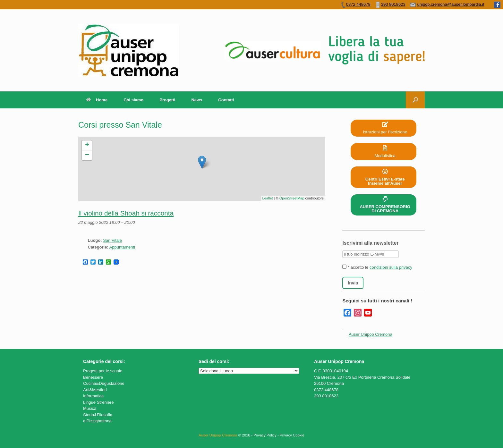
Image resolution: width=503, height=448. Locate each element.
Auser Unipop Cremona (371, 334)
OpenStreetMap (292, 198)
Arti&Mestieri (95, 390)
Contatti (226, 100)
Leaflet (268, 198)
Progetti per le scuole (103, 371)
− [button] (87, 155)
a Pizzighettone (97, 421)
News (197, 100)
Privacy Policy (265, 435)
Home (97, 100)
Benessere (93, 377)
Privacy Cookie (292, 435)
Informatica (93, 396)
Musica (90, 408)
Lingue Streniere (98, 402)
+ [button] (87, 145)
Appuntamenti (122, 247)
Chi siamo (133, 100)
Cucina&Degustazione (104, 383)
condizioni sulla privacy (391, 267)
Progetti (167, 100)
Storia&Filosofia (98, 415)
